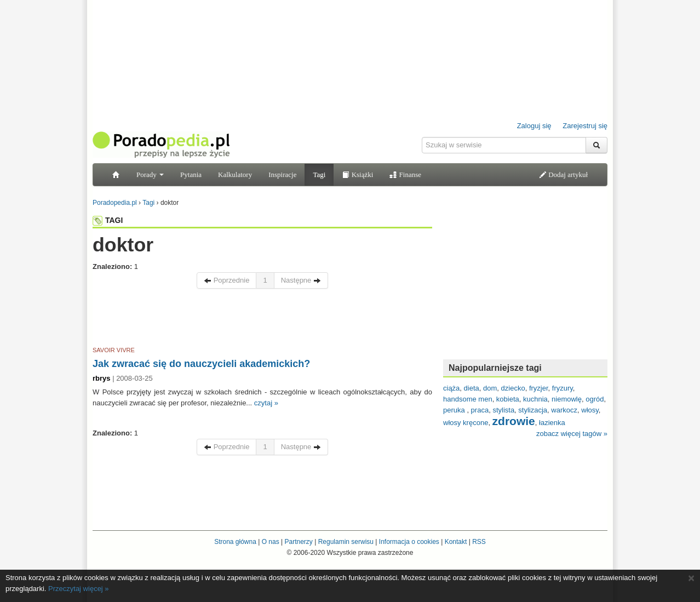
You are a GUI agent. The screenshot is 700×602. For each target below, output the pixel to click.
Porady (150, 174)
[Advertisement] (262, 319)
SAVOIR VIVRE (114, 350)
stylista (503, 410)
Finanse (405, 174)
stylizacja (533, 410)
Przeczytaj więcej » (79, 589)
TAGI (108, 220)
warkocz (564, 410)
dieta (472, 388)
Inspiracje (282, 174)
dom (490, 388)
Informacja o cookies (409, 542)
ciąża (451, 388)
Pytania (191, 174)
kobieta (508, 399)
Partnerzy (298, 542)
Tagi (319, 174)
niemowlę (567, 399)
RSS (479, 542)
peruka (455, 410)
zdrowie (514, 421)
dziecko (513, 388)
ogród (595, 399)
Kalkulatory (235, 174)
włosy (590, 410)
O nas (271, 542)
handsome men (468, 399)
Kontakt (456, 542)
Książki (357, 174)
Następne (301, 280)
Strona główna (235, 542)
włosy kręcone (466, 423)
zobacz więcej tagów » (572, 434)
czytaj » (266, 403)
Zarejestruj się (585, 126)
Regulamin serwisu (346, 542)
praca (480, 410)
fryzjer (539, 388)
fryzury (563, 388)
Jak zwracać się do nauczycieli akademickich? (201, 364)
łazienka (552, 423)
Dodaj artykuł (563, 174)
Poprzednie (226, 280)
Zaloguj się (534, 126)
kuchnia (535, 399)
